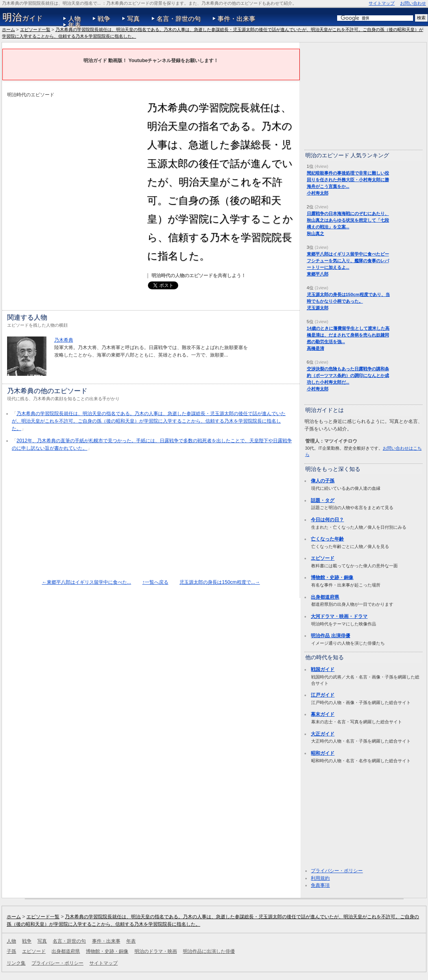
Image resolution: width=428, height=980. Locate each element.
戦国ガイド (323, 669)
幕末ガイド (323, 714)
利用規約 (320, 878)
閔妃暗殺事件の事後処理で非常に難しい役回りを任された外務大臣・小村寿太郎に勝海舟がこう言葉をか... (348, 180)
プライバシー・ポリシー (337, 871)
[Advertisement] (73, 154)
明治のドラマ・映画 (156, 951)
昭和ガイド (323, 753)
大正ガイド (323, 734)
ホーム (8, 29)
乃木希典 (64, 340)
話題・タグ (323, 500)
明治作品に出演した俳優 (209, 951)
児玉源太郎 (318, 308)
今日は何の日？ (327, 520)
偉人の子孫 (323, 481)
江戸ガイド (323, 695)
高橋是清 (315, 348)
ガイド (23, 17)
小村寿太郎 (318, 193)
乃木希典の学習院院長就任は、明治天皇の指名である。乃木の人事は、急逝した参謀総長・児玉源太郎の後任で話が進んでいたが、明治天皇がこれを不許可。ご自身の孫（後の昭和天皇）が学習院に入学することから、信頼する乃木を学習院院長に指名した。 (149, 421)
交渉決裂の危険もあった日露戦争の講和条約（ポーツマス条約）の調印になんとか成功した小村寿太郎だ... (348, 375)
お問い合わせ (413, 3)
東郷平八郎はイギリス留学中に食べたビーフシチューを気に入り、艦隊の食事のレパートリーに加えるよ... (348, 261)
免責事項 (320, 885)
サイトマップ (382, 3)
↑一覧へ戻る (155, 582)
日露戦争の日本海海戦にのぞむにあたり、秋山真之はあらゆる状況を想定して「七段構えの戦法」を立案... (348, 220)
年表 (74, 25)
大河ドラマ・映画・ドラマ (339, 616)
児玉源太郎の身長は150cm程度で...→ (220, 582)
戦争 (104, 19)
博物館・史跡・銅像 (332, 577)
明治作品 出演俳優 (330, 636)
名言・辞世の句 (179, 19)
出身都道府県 (325, 597)
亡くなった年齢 (327, 539)
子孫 (11, 951)
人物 (74, 19)
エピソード (323, 558)
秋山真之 (315, 234)
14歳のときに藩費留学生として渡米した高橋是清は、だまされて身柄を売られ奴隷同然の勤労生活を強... (348, 335)
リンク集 (16, 963)
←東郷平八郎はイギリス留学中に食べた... (86, 582)
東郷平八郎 (318, 274)
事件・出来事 (236, 19)
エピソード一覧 (35, 29)
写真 (133, 19)
